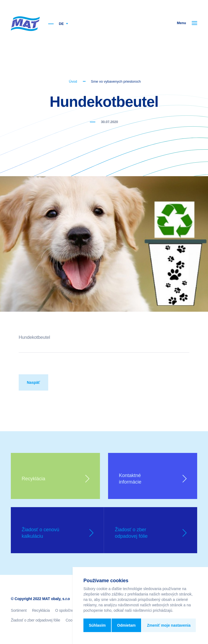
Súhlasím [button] (97, 625)
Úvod (73, 81)
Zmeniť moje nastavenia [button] (169, 625)
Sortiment (19, 610)
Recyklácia (41, 610)
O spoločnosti (66, 610)
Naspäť (33, 382)
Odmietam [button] (126, 625)
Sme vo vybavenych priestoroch (116, 81)
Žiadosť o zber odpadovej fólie (35, 620)
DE (63, 24)
